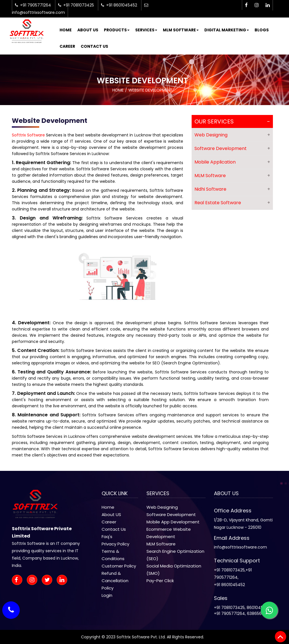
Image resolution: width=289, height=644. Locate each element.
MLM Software (210, 176)
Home (66, 30)
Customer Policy (119, 566)
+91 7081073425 (229, 570)
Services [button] (146, 30)
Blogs (262, 30)
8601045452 (259, 608)
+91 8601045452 (229, 585)
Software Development (221, 148)
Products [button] (117, 30)
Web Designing (211, 135)
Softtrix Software (28, 135)
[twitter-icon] (49, 580)
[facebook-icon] (246, 5)
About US (111, 514)
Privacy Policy (115, 544)
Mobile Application (215, 162)
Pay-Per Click (160, 581)
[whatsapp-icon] (269, 610)
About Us (88, 30)
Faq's (107, 537)
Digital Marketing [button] (227, 30)
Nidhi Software (210, 189)
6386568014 (259, 613)
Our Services (214, 121)
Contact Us (94, 46)
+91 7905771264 (229, 613)
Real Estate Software (218, 203)
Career (67, 46)
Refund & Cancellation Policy (115, 581)
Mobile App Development (173, 522)
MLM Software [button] (181, 30)
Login (107, 595)
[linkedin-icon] (268, 5)
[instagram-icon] (257, 5)
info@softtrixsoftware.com (240, 547)
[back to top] (281, 637)
